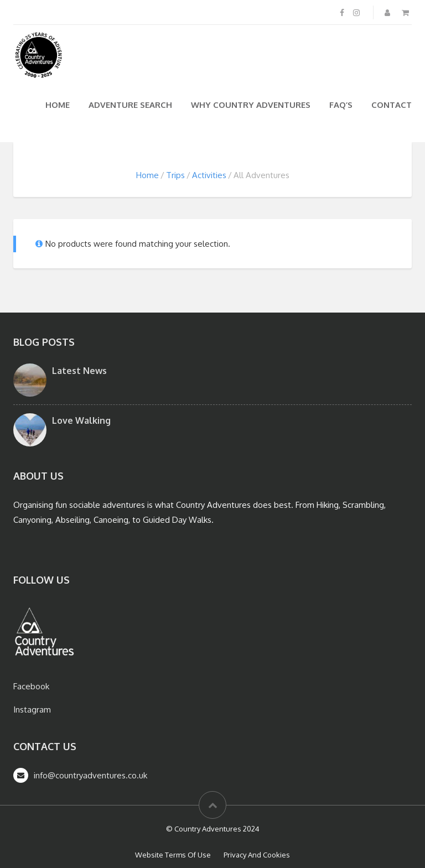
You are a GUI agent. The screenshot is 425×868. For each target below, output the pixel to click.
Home (58, 105)
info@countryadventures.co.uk (90, 775)
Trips (175, 175)
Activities (209, 175)
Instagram (32, 710)
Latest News (79, 371)
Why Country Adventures (251, 105)
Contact (392, 105)
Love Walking (81, 420)
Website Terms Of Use (173, 855)
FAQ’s (341, 105)
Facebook (31, 686)
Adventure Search (130, 105)
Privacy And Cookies (257, 855)
